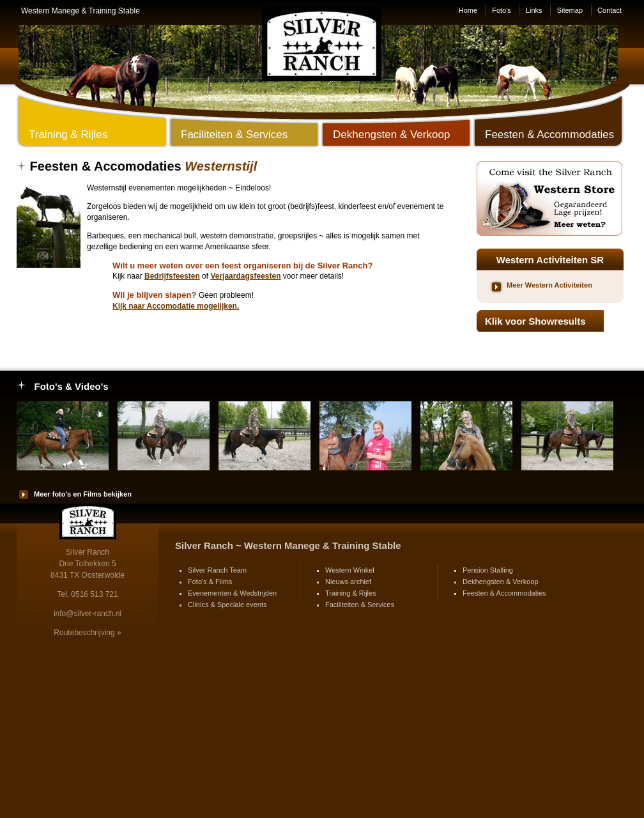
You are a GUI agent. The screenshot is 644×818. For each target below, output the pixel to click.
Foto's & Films (210, 582)
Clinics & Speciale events (227, 605)
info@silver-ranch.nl (88, 613)
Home (468, 10)
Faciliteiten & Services (360, 605)
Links (534, 10)
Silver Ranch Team (217, 570)
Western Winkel (350, 570)
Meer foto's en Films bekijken (83, 494)
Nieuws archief (348, 582)
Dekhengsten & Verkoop (501, 582)
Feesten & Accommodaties (504, 593)
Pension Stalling (488, 570)
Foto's (502, 10)
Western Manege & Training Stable (80, 11)
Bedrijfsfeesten (172, 276)
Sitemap (570, 10)
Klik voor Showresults (535, 321)
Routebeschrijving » (87, 633)
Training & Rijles (351, 593)
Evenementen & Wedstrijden (232, 593)
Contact (609, 10)
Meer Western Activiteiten (549, 285)
